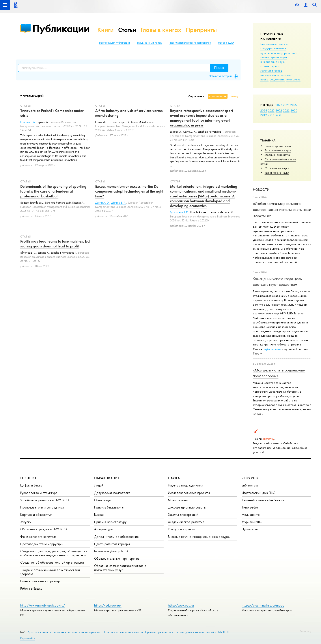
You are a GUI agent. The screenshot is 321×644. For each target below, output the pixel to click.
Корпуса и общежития (36, 515)
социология (277, 79)
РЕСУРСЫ (250, 478)
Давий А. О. (102, 203)
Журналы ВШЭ (252, 522)
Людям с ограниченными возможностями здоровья (50, 572)
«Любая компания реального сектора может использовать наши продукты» (282, 209)
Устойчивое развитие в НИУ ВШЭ (45, 500)
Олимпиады (102, 500)
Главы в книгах (161, 30)
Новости (261, 190)
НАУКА (174, 478)
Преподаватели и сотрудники (42, 507)
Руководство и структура (39, 493)
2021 (286, 110)
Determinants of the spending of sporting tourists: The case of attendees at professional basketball (53, 191)
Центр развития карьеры (112, 544)
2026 (286, 105)
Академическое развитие (186, 522)
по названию (216, 96)
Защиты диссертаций (183, 515)
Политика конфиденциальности (123, 632)
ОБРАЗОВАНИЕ (107, 478)
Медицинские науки (278, 155)
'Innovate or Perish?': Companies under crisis (52, 113)
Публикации (61, 28)
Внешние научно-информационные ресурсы (199, 537)
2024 (264, 110)
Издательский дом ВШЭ (259, 493)
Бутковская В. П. (179, 212)
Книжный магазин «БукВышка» (263, 500)
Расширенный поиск (149, 43)
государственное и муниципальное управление (279, 50)
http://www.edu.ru (181, 605)
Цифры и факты (31, 485)
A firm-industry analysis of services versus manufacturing (129, 113)
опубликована (272, 349)
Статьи (127, 30)
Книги (105, 30)
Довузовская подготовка (112, 493)
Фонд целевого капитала (38, 537)
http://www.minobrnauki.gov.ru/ (43, 605)
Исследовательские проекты (189, 493)
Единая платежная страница (40, 581)
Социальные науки (277, 168)
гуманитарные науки (274, 57)
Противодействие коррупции (42, 544)
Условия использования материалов (77, 632)
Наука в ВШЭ (226, 43)
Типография (250, 507)
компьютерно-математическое (271, 68)
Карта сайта (28, 638)
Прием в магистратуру (110, 522)
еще (279, 115)
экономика (293, 79)
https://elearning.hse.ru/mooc (263, 605)
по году (234, 96)
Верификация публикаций (115, 43)
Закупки (26, 522)
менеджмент (285, 75)
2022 (279, 110)
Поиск (219, 68)
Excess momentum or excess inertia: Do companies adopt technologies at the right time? (129, 191)
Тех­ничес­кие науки (277, 173)
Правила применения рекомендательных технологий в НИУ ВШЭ (187, 632)
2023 (271, 110)
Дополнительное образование (116, 537)
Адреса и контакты (40, 632)
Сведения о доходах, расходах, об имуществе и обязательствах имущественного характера (54, 553)
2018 (271, 115)
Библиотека (250, 485)
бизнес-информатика (274, 44)
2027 (279, 105)
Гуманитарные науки (278, 146)
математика (268, 75)
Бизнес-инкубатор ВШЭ (111, 551)
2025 (294, 105)
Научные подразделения (186, 485)
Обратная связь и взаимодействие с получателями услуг (120, 568)
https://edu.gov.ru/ (108, 605)
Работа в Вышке (31, 588)
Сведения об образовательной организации (52, 562)
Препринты (201, 30)
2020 (294, 110)
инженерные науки (273, 62)
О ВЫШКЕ (29, 478)
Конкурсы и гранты (182, 529)
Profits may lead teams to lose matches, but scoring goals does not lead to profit (55, 244)
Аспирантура (103, 529)
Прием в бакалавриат (109, 507)
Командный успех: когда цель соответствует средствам (277, 281)
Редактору (305, 631)
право (264, 79)
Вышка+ (100, 515)
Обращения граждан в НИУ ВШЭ (44, 529)
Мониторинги (178, 500)
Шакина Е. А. (28, 122)
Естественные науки (278, 150)
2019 (264, 115)
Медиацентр (251, 515)
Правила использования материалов (190, 43)
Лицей (99, 485)
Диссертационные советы (187, 507)
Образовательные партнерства (117, 558)
